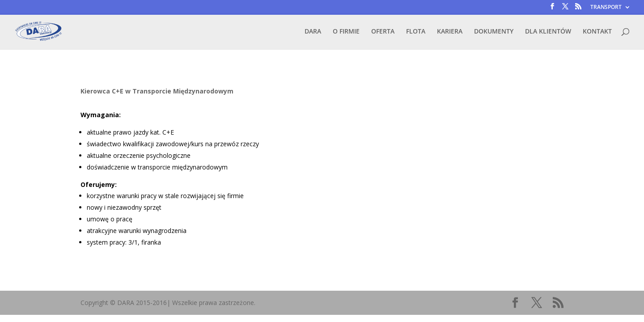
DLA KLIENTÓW (548, 32)
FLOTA (416, 32)
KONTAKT (597, 32)
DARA (313, 32)
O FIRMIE (346, 32)
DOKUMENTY (494, 32)
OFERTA (383, 32)
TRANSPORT (606, 8)
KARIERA (450, 32)
